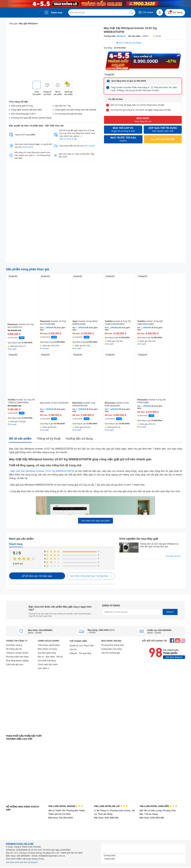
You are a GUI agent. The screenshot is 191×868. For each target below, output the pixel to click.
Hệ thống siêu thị (14, 649)
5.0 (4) (157, 36)
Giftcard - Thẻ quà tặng (80, 653)
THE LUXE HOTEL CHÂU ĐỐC (158, 806)
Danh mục (57, 13)
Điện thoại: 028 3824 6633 (61, 818)
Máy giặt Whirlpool (28, 24)
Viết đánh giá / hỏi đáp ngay (37, 576)
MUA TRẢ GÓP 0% (123, 130)
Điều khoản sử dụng (47, 649)
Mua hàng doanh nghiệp (17, 661)
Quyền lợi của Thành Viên (82, 646)
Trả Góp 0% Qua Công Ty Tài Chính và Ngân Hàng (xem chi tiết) (141, 110)
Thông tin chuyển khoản (17, 653)
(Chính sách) (27, 147)
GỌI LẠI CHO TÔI (163, 139)
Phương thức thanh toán (113, 645)
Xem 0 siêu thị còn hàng (129, 43)
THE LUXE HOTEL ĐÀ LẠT (111, 806)
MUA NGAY (143, 120)
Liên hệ (73, 649)
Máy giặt (13, 24)
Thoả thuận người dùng (49, 645)
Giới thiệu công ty (14, 645)
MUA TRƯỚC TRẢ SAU (123, 139)
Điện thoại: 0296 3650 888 (152, 818)
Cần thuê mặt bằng (47, 661)
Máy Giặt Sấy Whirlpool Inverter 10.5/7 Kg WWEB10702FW (42, 471)
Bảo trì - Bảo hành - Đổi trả (50, 657)
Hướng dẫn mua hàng (112, 649)
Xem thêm (44, 668)
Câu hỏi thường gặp (111, 653)
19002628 (50, 328)
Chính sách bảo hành (48, 664)
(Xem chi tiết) (89, 146)
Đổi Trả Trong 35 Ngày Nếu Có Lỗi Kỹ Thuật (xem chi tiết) (137, 105)
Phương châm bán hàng (17, 657)
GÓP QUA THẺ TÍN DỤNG (163, 130)
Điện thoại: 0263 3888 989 (106, 818)
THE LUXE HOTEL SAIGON (66, 806)
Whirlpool (121, 36)
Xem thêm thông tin (174, 657)
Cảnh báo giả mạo (15, 664)
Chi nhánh (146, 12)
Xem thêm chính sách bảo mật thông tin (22, 862)
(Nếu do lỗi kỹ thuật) (68, 139)
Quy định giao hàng (47, 653)
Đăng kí (170, 612)
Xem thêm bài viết (174, 556)
